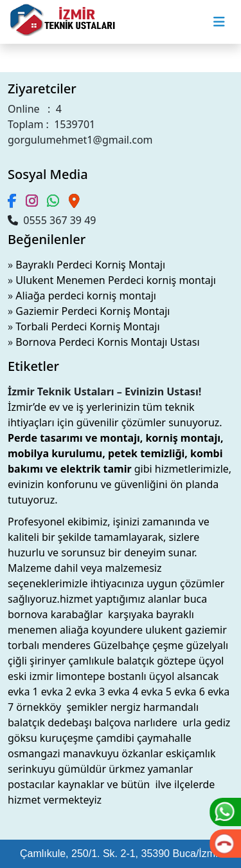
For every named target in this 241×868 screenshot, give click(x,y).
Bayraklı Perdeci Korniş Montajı (90, 265)
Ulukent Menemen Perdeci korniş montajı (116, 280)
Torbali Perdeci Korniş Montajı (87, 326)
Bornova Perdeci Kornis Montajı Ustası (107, 342)
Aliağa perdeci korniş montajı (86, 296)
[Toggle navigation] (219, 22)
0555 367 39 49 (52, 220)
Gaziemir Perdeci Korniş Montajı (93, 311)
